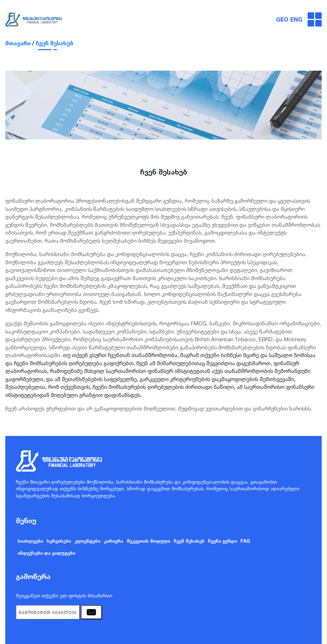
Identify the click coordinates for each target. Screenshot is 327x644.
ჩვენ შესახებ (54, 43)
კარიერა (114, 541)
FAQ (245, 541)
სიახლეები (30, 541)
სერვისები (59, 541)
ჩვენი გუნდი (222, 541)
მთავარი (18, 43)
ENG (296, 19)
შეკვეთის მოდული (148, 541)
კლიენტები (87, 541)
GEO (282, 19)
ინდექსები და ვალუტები (46, 553)
